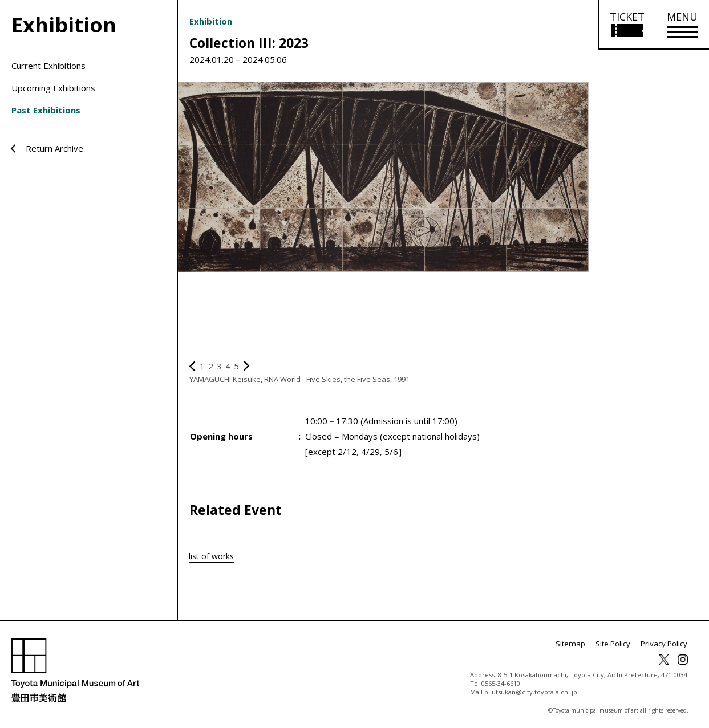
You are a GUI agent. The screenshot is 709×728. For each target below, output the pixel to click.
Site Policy (618, 644)
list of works (213, 556)
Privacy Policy (666, 644)
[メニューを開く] (682, 25)
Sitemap (578, 644)
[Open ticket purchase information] (627, 25)
